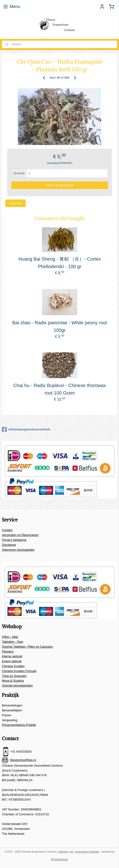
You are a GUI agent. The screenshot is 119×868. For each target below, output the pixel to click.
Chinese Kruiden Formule (19, 671)
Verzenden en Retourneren (20, 535)
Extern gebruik (12, 661)
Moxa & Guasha (13, 681)
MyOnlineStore (59, 859)
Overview (15, 203)
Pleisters (8, 652)
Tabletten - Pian (12, 642)
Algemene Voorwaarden (18, 550)
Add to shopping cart (59, 185)
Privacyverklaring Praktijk (19, 725)
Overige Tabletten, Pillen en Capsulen (27, 647)
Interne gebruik (12, 656)
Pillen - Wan (10, 637)
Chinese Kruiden (13, 666)
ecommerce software (87, 852)
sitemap (63, 852)
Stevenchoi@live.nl (23, 760)
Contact (7, 530)
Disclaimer (9, 545)
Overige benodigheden (17, 685)
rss (71, 852)
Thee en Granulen (14, 676)
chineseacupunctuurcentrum (26, 429)
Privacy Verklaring (14, 540)
